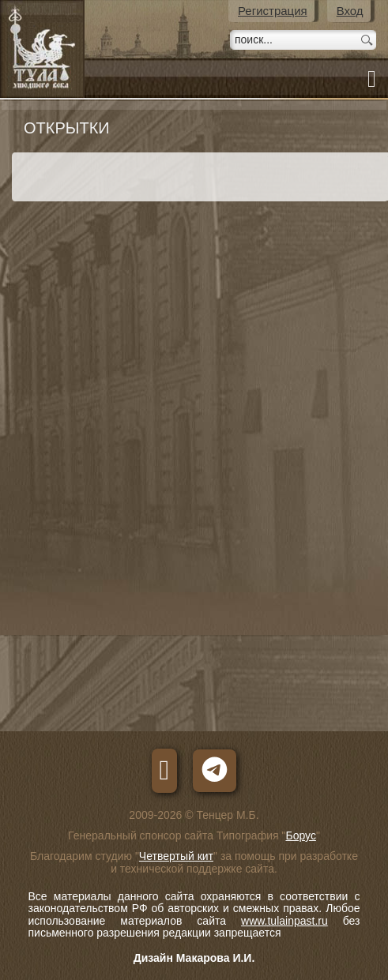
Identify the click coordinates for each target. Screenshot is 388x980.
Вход (350, 11)
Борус (300, 835)
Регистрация (273, 11)
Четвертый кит (176, 856)
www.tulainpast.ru (284, 921)
